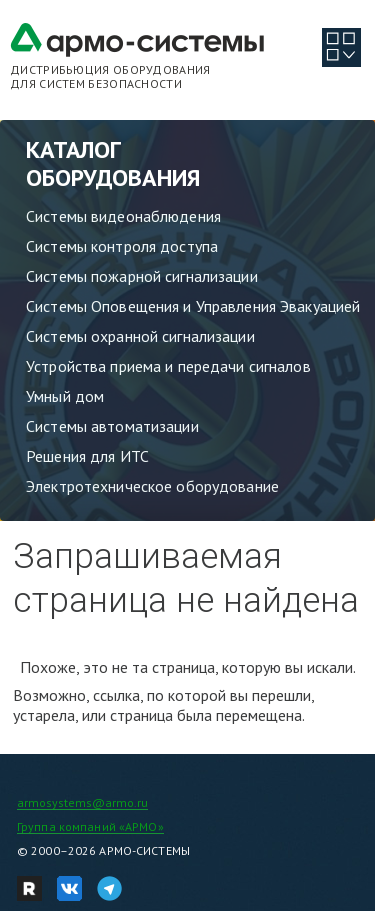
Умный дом (65, 396)
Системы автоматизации (112, 426)
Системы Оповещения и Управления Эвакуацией (193, 306)
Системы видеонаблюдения (123, 216)
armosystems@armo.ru (82, 802)
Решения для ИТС (87, 456)
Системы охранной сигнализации (140, 336)
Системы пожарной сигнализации (142, 276)
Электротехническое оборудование (152, 486)
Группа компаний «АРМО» (90, 826)
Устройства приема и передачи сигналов (168, 366)
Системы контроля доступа (122, 246)
